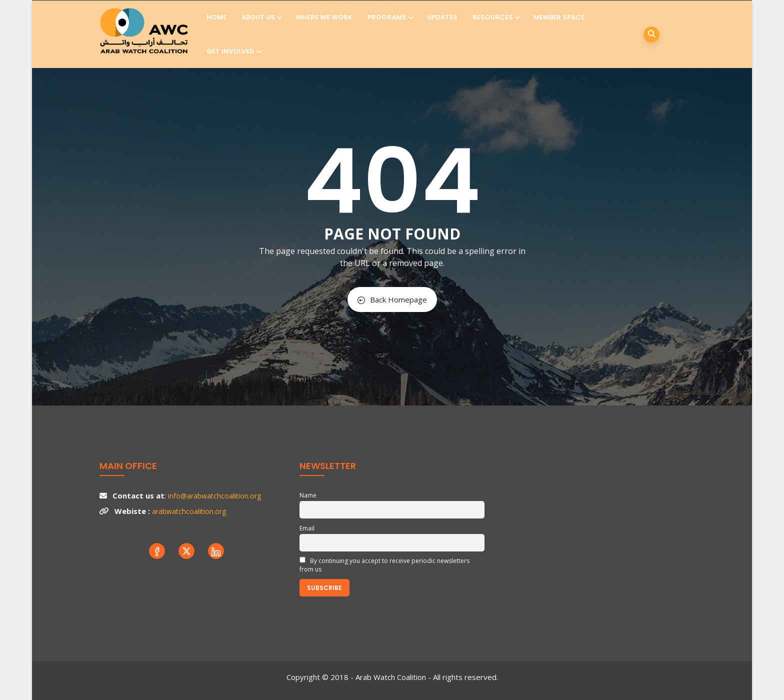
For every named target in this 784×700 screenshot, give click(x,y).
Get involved (233, 51)
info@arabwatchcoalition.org (214, 496)
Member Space (559, 17)
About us (261, 17)
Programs (390, 17)
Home (216, 17)
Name (308, 495)
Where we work (324, 17)
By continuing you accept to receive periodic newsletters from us (384, 565)
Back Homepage (392, 299)
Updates (442, 17)
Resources (495, 17)
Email (307, 528)
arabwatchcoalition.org (189, 511)
